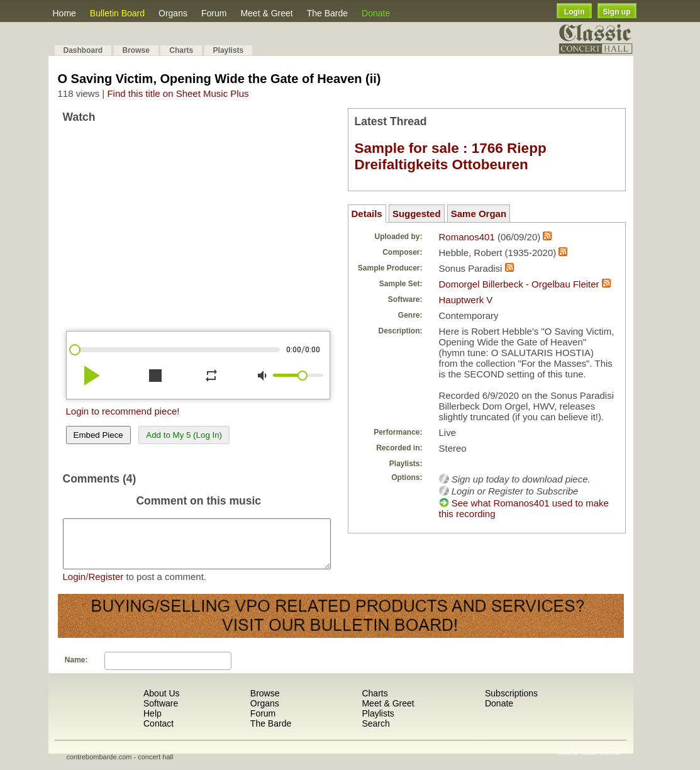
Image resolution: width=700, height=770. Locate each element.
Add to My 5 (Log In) (184, 435)
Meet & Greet (266, 13)
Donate (376, 13)
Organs (173, 13)
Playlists (229, 50)
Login (575, 12)
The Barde (327, 13)
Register (106, 586)
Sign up (617, 12)
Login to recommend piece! (123, 411)
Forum (214, 13)
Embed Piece (98, 435)
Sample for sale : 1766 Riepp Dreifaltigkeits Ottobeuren (451, 156)
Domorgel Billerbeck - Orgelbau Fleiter (519, 284)
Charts (181, 50)
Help (153, 723)
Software (161, 713)
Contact (158, 733)
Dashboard (83, 50)
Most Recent (600, 762)
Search (375, 733)
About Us (162, 703)
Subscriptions (511, 703)
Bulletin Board (117, 13)
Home (64, 13)
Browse (136, 50)
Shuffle (568, 762)
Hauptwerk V (466, 300)
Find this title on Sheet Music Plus (178, 93)
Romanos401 (467, 237)
